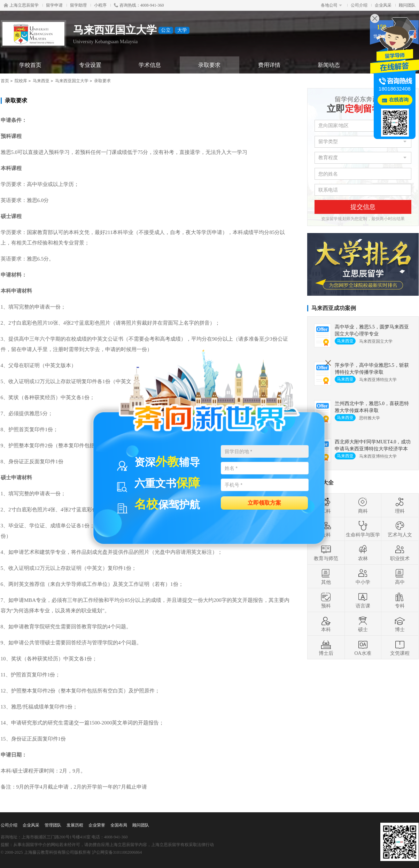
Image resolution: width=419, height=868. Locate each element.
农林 (363, 553)
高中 (400, 576)
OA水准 (363, 648)
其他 (326, 576)
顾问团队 (407, 5)
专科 (400, 600)
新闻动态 (329, 65)
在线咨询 (399, 100)
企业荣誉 (97, 825)
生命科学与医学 (363, 529)
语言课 (363, 600)
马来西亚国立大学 (72, 81)
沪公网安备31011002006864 (117, 852)
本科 (326, 624)
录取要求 (209, 65)
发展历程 (75, 825)
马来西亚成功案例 (334, 308)
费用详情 (269, 65)
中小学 (363, 576)
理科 (400, 505)
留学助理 (78, 5)
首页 (5, 81)
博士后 (326, 648)
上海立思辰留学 (21, 5)
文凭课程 (400, 648)
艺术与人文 (400, 529)
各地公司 (331, 5)
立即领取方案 (264, 502)
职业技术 (400, 553)
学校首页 (30, 65)
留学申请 (54, 5)
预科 (326, 600)
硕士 (363, 624)
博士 (400, 624)
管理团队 (53, 825)
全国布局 (119, 825)
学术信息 (150, 65)
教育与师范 (326, 553)
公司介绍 (359, 5)
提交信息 (363, 207)
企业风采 (383, 5)
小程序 (100, 5)
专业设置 (90, 65)
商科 (363, 505)
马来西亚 (41, 81)
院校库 (21, 81)
